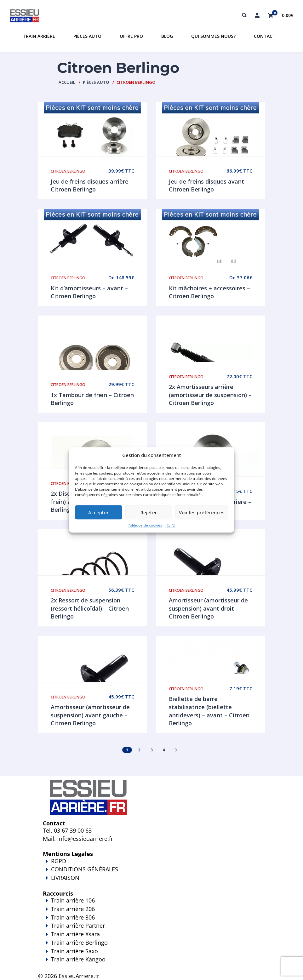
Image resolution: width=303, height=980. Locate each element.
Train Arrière (39, 36)
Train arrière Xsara (75, 934)
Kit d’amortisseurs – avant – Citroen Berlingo (89, 292)
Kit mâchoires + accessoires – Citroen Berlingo (209, 292)
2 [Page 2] (139, 750)
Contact (265, 36)
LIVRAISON (151, 882)
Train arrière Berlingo (79, 943)
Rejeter (149, 512)
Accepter (98, 512)
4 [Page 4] (164, 750)
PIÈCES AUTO (96, 82)
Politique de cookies (145, 525)
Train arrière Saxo (74, 951)
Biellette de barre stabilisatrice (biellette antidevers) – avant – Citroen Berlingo (209, 711)
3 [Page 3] (152, 750)
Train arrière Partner (78, 926)
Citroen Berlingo (68, 171)
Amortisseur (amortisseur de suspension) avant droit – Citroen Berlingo (208, 608)
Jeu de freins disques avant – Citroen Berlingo (209, 185)
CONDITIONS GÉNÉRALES (85, 869)
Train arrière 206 (73, 909)
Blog (167, 36)
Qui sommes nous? (213, 36)
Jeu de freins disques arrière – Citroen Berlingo (92, 185)
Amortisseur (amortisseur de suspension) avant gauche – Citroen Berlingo (90, 715)
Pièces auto (87, 36)
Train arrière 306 (73, 917)
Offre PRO (131, 36)
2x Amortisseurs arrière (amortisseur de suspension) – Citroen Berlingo (210, 395)
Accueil (67, 82)
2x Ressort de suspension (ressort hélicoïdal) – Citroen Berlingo (90, 608)
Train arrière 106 (73, 900)
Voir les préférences (202, 512)
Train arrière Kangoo (151, 964)
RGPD (170, 525)
